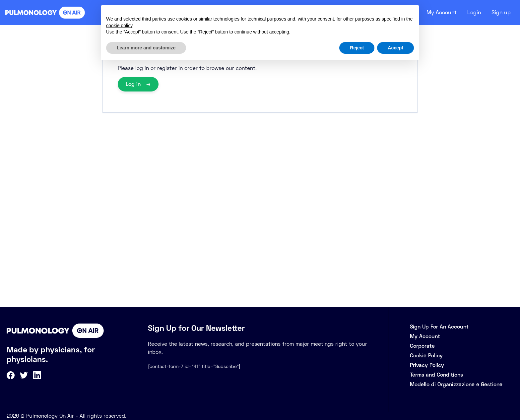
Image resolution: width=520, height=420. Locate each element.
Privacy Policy (427, 365)
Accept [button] (395, 48)
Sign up (500, 13)
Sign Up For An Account (439, 327)
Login (472, 13)
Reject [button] (357, 48)
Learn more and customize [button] (146, 48)
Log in (134, 84)
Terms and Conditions (436, 375)
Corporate (422, 346)
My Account (438, 13)
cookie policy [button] (119, 26)
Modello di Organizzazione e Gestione (456, 384)
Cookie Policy (426, 356)
